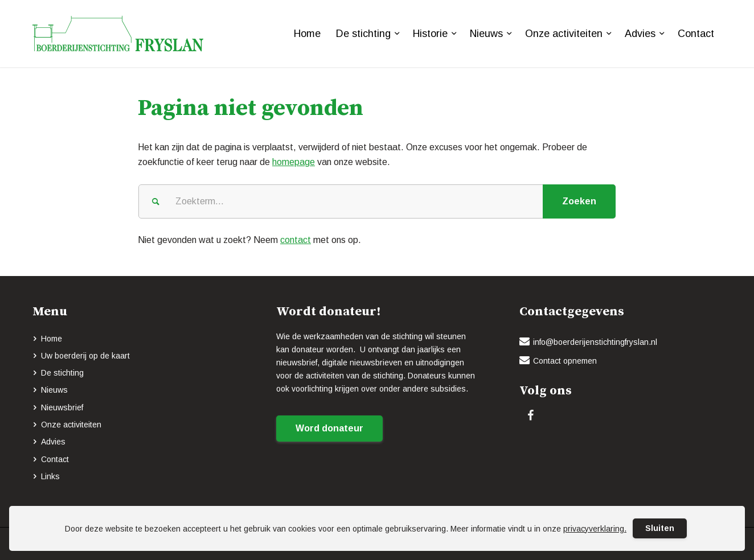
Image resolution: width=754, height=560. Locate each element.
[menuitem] (307, 34)
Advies (53, 442)
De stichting (62, 373)
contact (296, 240)
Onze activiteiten (71, 425)
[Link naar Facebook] (530, 415)
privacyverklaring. (595, 529)
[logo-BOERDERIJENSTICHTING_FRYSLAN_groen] (118, 34)
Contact (55, 459)
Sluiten (660, 528)
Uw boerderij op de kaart (85, 356)
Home (52, 339)
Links (50, 476)
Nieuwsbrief (62, 407)
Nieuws (54, 390)
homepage (294, 162)
